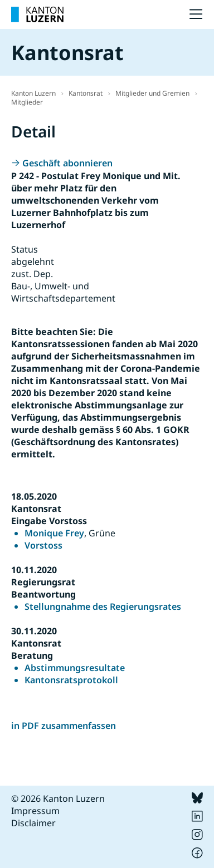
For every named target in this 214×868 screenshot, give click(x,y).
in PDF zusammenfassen (64, 726)
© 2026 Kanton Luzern (58, 798)
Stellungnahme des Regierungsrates (103, 606)
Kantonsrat (86, 93)
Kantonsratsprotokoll (71, 680)
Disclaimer (33, 823)
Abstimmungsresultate (75, 668)
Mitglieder (27, 102)
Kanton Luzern (33, 93)
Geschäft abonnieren (67, 163)
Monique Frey (54, 533)
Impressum (35, 811)
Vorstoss (43, 545)
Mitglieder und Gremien (152, 93)
